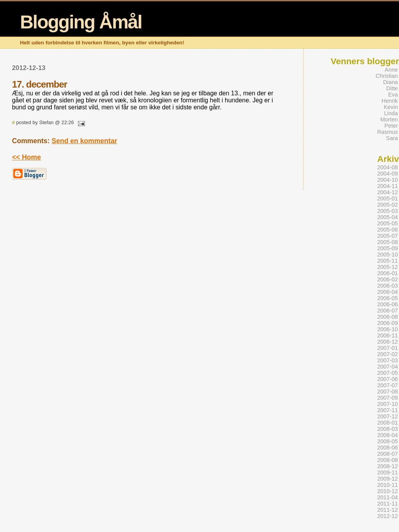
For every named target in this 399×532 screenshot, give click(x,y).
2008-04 (388, 435)
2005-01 (388, 198)
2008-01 (388, 423)
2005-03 (388, 211)
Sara (392, 138)
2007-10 (388, 404)
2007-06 (388, 379)
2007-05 (388, 373)
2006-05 (388, 298)
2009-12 (388, 479)
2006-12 (388, 342)
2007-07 (388, 385)
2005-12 (388, 267)
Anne (391, 70)
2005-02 (388, 205)
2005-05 (388, 223)
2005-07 (388, 236)
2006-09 (388, 323)
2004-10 (388, 180)
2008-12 (388, 466)
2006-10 (388, 329)
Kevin (391, 107)
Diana (390, 82)
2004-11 (388, 186)
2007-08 (388, 392)
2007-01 (388, 348)
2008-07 (388, 454)
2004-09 (388, 174)
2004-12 (388, 192)
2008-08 (388, 460)
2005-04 (388, 217)
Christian (387, 76)
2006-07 (388, 311)
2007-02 (388, 354)
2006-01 (388, 273)
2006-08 (388, 317)
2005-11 (388, 261)
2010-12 (388, 491)
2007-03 (388, 360)
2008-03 (388, 429)
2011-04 (388, 497)
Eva (393, 95)
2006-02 (388, 279)
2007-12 (388, 416)
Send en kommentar (84, 141)
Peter (391, 126)
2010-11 (388, 485)
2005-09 (388, 248)
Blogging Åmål (81, 22)
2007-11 (388, 410)
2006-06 (388, 304)
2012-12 (388, 516)
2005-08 (388, 242)
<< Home (26, 157)
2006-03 (388, 286)
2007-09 (388, 398)
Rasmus (388, 132)
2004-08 (388, 167)
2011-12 (388, 510)
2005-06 (388, 230)
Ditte (392, 88)
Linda (391, 113)
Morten (389, 119)
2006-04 (388, 292)
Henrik (390, 101)
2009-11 (388, 472)
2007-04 (388, 367)
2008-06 (388, 448)
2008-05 (388, 441)
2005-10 (388, 255)
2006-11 (388, 335)
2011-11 (388, 504)
